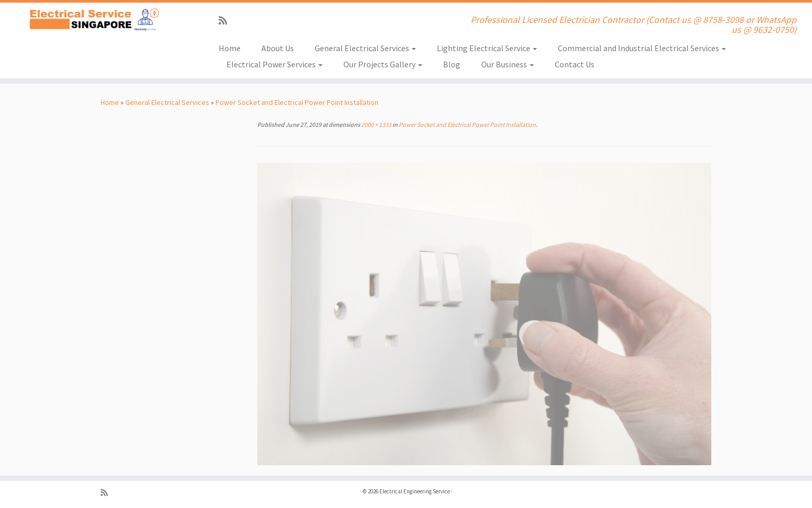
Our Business (508, 64)
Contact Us (575, 64)
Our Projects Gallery (383, 64)
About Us (278, 48)
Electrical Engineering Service (415, 491)
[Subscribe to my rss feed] (226, 21)
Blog (452, 64)
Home (230, 48)
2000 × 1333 (376, 125)
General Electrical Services (365, 48)
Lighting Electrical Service (487, 48)
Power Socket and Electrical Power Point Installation (297, 102)
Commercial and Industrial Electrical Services (642, 48)
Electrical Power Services (274, 64)
